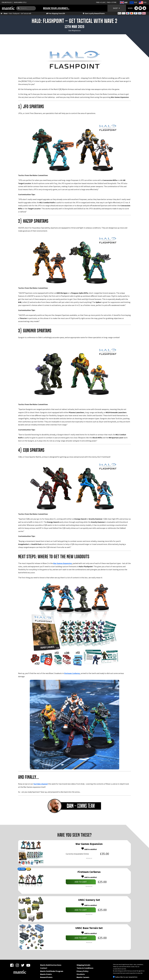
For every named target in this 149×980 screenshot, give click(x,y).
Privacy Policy (82, 971)
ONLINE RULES (7, 2)
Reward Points (46, 977)
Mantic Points (46, 974)
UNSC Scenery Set (89, 900)
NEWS (130, 8)
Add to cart (81, 882)
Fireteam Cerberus (72, 673)
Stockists (81, 974)
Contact (44, 968)
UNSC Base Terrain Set (89, 928)
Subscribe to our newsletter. (125, 977)
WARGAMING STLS (20, 2)
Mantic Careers (83, 977)
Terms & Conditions (85, 968)
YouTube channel (41, 784)
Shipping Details (83, 965)
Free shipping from (55, 13)
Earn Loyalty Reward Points (94, 13)
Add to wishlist (89, 849)
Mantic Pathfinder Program (52, 971)
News (6, 13)
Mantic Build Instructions (51, 965)
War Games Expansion (62, 563)
